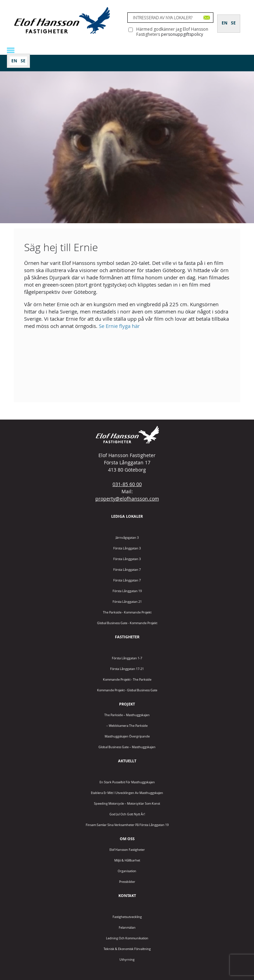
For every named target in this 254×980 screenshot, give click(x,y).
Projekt (127, 704)
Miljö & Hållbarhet (127, 860)
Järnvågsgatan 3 (127, 538)
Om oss (127, 839)
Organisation (127, 871)
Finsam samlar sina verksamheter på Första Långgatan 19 (127, 825)
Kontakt (127, 895)
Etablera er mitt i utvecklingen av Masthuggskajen (127, 793)
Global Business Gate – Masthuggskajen (127, 747)
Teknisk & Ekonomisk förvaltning (127, 949)
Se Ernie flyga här (119, 326)
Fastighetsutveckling (127, 917)
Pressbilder (127, 882)
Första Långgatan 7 (127, 570)
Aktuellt (127, 761)
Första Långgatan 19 (127, 591)
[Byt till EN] (14, 61)
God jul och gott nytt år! (127, 814)
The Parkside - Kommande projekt (127, 612)
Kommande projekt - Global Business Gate (127, 690)
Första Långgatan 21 (127, 602)
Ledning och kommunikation (127, 938)
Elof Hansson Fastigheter (127, 850)
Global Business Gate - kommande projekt (127, 623)
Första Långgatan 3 (127, 548)
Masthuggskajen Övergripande (127, 736)
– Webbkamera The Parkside (127, 726)
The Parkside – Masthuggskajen (127, 715)
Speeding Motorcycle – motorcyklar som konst (127, 803)
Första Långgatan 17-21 (127, 669)
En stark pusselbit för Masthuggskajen (127, 782)
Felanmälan (127, 927)
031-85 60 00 (127, 484)
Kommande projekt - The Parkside (127, 679)
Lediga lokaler (127, 516)
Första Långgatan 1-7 (127, 658)
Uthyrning (127, 960)
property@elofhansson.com (127, 499)
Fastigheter (127, 637)
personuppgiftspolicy (182, 34)
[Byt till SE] (23, 61)
